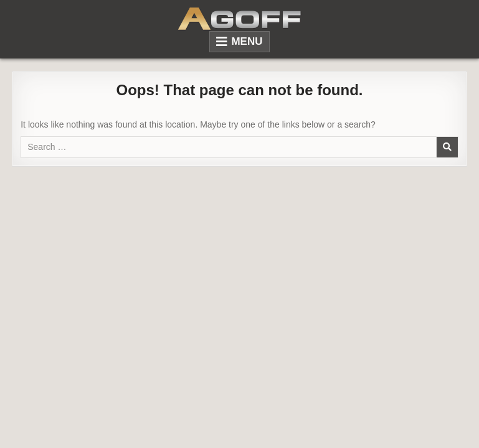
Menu (247, 41)
